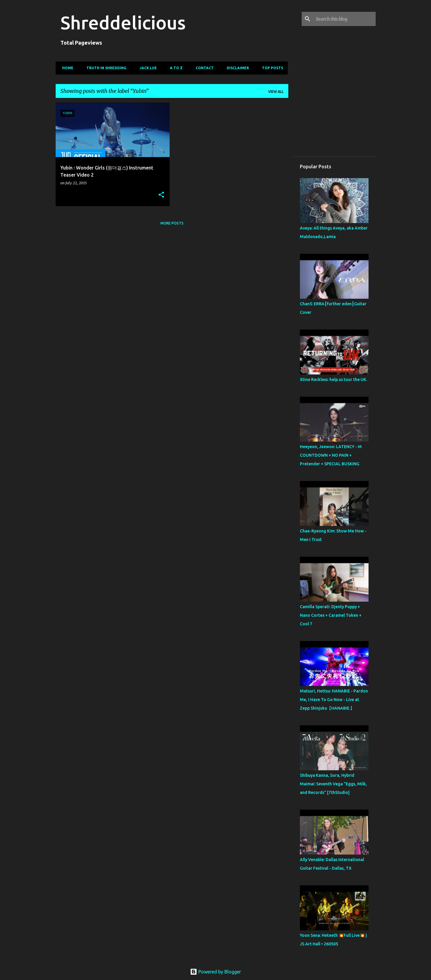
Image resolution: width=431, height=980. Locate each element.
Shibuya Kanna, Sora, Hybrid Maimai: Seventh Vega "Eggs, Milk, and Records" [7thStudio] (333, 784)
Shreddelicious (123, 22)
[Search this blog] (345, 19)
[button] (161, 195)
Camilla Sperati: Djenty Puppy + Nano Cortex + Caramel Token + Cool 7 (331, 615)
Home (66, 68)
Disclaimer (236, 68)
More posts (172, 223)
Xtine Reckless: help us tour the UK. (333, 380)
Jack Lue (146, 68)
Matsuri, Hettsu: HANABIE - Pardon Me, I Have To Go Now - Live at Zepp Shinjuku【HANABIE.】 (334, 700)
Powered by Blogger (215, 972)
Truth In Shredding (105, 68)
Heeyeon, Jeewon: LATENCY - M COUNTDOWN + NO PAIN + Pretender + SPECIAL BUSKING (331, 455)
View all (276, 92)
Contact (203, 68)
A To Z (175, 68)
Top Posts (271, 68)
